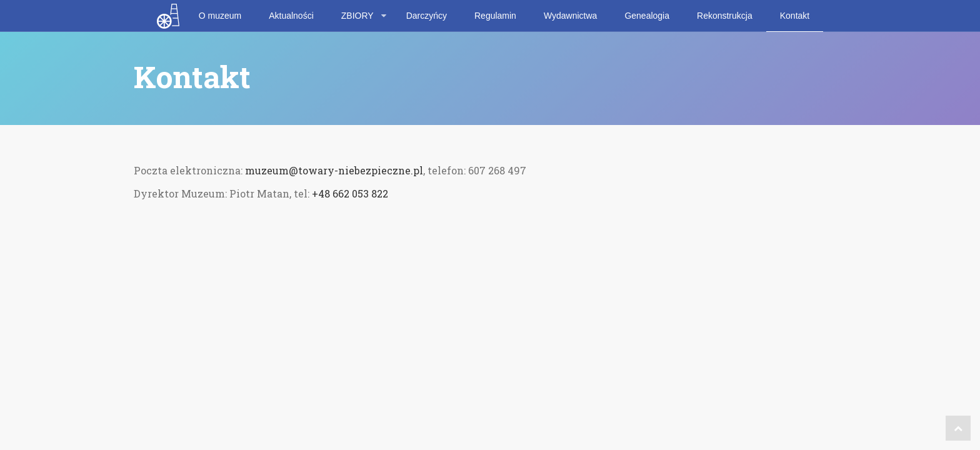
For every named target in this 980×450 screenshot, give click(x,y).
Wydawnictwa (570, 16)
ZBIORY (357, 16)
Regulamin (495, 16)
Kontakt (795, 16)
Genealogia (647, 16)
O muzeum (220, 16)
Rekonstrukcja (725, 16)
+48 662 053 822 (350, 193)
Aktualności (291, 16)
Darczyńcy (427, 16)
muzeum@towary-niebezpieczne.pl (334, 170)
